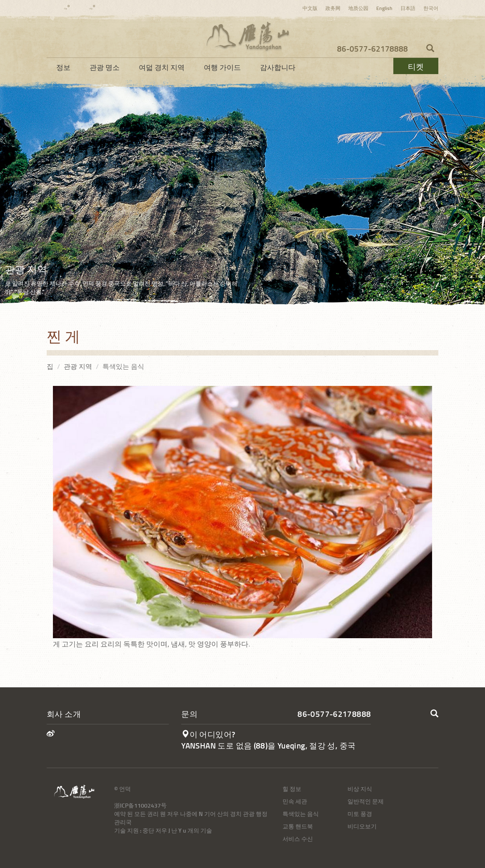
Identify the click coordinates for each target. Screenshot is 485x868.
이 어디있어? (208, 734)
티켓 (416, 66)
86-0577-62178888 (372, 48)
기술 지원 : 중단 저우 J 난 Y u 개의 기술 (163, 830)
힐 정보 (292, 789)
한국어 (431, 8)
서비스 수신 (298, 839)
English (384, 8)
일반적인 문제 (366, 801)
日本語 (408, 8)
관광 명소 (105, 67)
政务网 (333, 8)
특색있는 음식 (301, 814)
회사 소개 (64, 714)
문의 (189, 714)
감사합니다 (278, 67)
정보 (63, 67)
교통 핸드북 (298, 826)
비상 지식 (360, 789)
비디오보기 (362, 826)
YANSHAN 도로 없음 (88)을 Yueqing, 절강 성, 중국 (268, 745)
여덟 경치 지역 (162, 67)
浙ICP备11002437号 (140, 805)
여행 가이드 (222, 67)
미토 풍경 (360, 814)
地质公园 (358, 8)
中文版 (310, 8)
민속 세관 (295, 801)
